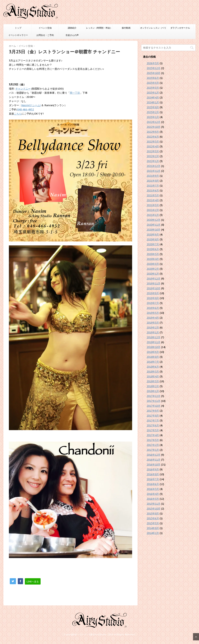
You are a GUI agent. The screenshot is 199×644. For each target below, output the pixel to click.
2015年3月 (153, 523)
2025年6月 (153, 78)
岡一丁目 (75, 93)
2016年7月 (153, 479)
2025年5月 (153, 83)
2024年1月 (153, 102)
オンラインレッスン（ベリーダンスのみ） (153, 29)
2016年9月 (153, 469)
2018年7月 (153, 362)
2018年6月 (153, 367)
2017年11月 (154, 401)
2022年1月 (153, 161)
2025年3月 (153, 88)
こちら (18, 114)
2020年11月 (154, 225)
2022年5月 (153, 142)
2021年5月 (153, 195)
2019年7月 (153, 303)
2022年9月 (153, 132)
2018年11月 (154, 342)
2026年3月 (153, 63)
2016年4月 (153, 494)
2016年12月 (154, 455)
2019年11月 (154, 283)
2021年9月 (153, 176)
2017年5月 (153, 430)
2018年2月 (153, 386)
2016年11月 (154, 460)
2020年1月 (153, 274)
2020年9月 (153, 235)
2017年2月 (153, 445)
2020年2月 (153, 269)
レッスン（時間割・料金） (99, 28)
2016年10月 (154, 465)
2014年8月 (153, 528)
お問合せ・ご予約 (45, 35)
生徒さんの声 (72, 35)
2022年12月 (154, 122)
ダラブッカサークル (180, 28)
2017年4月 (153, 435)
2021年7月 (153, 186)
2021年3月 (153, 205)
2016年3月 (153, 499)
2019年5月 (153, 313)
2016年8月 (153, 474)
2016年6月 (153, 484)
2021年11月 (154, 171)
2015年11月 (154, 504)
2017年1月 (153, 450)
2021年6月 (153, 190)
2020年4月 (153, 259)
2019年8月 (153, 298)
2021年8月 (153, 181)
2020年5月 (153, 254)
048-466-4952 (26, 109)
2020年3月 (153, 264)
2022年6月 (153, 137)
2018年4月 (153, 376)
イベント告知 (45, 28)
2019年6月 (153, 308)
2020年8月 (153, 239)
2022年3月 (153, 151)
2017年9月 (153, 411)
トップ (18, 28)
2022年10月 (154, 127)
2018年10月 (154, 347)
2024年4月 (153, 98)
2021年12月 (154, 166)
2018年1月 (153, 391)
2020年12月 (154, 220)
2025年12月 (154, 68)
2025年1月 (153, 93)
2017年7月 (153, 421)
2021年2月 (153, 210)
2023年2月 (153, 112)
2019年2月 (153, 328)
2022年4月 (153, 146)
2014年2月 (153, 533)
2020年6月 (153, 249)
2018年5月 (153, 372)
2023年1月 (153, 117)
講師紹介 (72, 28)
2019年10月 (154, 288)
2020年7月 (153, 244)
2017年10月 (154, 406)
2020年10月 (154, 230)
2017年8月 (153, 416)
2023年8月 (153, 107)
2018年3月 (153, 381)
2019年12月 (154, 279)
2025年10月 (154, 73)
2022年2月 (153, 156)
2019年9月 (153, 293)
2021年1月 (153, 215)
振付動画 (126, 28)
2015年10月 (154, 509)
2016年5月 (153, 489)
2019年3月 (153, 323)
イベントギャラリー (18, 35)
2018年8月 (153, 357)
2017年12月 (154, 396)
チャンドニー (23, 89)
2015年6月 (153, 518)
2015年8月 (153, 513)
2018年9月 (153, 352)
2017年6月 (153, 425)
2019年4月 (153, 318)
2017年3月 (153, 440)
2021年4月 (153, 200)
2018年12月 (154, 337)
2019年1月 (153, 332)
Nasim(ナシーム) (31, 105)
